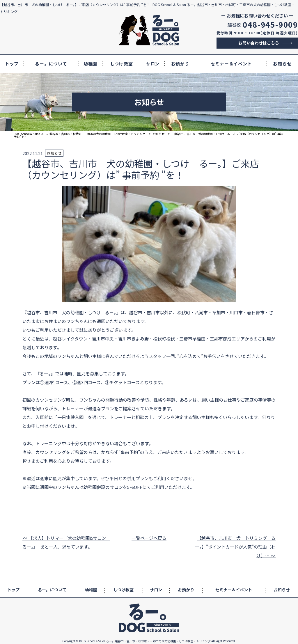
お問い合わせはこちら (259, 43)
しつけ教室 (122, 64)
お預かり (180, 64)
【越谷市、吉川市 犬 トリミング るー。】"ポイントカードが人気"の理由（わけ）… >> (235, 547)
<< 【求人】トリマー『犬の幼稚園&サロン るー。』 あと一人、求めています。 (64, 542)
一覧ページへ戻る (149, 538)
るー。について (51, 64)
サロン (153, 64)
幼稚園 (90, 64)
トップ (12, 64)
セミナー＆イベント (231, 64)
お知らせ (282, 64)
